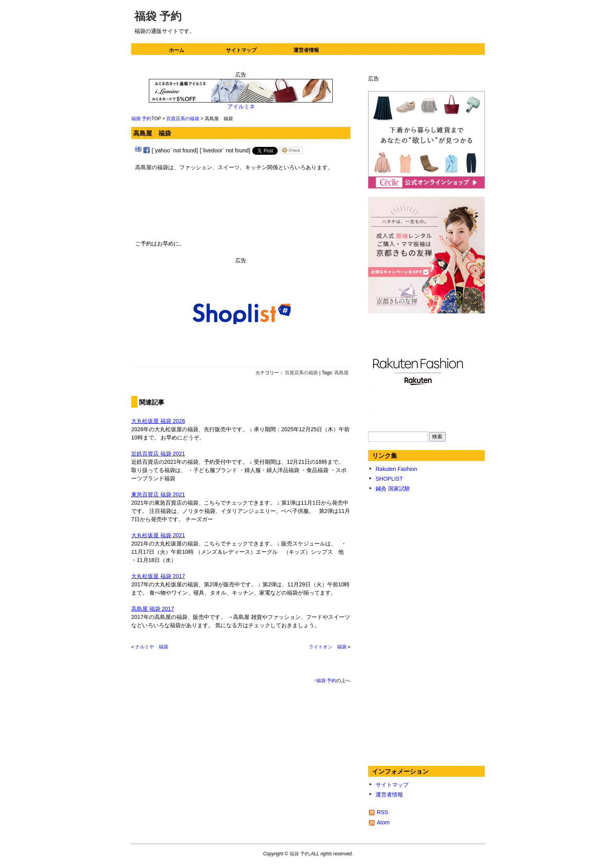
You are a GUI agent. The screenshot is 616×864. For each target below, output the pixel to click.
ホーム (177, 50)
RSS (382, 812)
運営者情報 (306, 50)
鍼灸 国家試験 (393, 489)
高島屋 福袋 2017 (153, 609)
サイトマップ (241, 50)
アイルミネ (241, 106)
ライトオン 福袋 (328, 647)
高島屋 (341, 373)
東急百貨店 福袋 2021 (158, 494)
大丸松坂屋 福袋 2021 (158, 535)
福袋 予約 (158, 16)
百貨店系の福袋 (183, 119)
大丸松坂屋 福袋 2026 (158, 421)
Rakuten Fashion (396, 469)
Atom (383, 822)
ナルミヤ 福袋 (152, 647)
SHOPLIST (389, 479)
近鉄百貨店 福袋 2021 (158, 454)
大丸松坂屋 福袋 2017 (158, 576)
